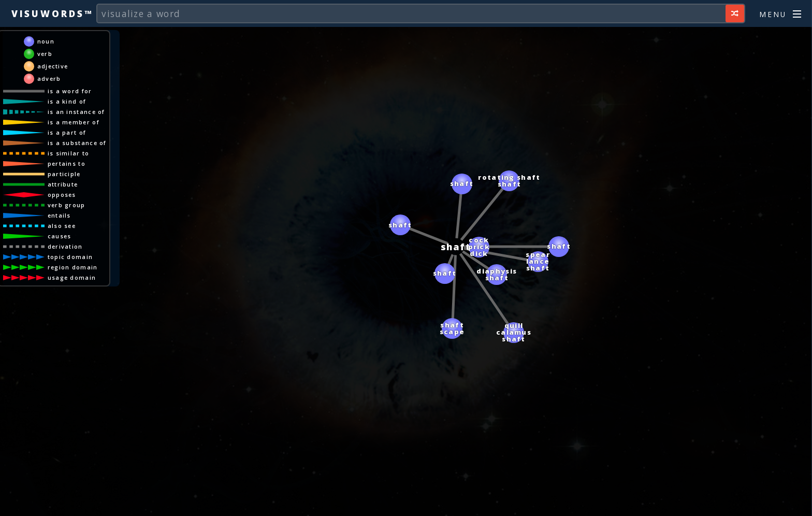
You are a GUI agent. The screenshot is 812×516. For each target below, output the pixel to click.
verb (45, 54)
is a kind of (67, 101)
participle (64, 174)
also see (62, 226)
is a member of (74, 122)
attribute (63, 184)
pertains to (67, 163)
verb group (67, 205)
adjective (53, 66)
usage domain (72, 277)
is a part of (67, 132)
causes (60, 236)
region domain (73, 267)
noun (46, 41)
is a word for (70, 91)
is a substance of (77, 143)
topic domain (70, 257)
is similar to (69, 153)
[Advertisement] (406, 503)
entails (59, 215)
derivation (65, 246)
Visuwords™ (52, 13)
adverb (49, 78)
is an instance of (76, 112)
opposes (62, 195)
